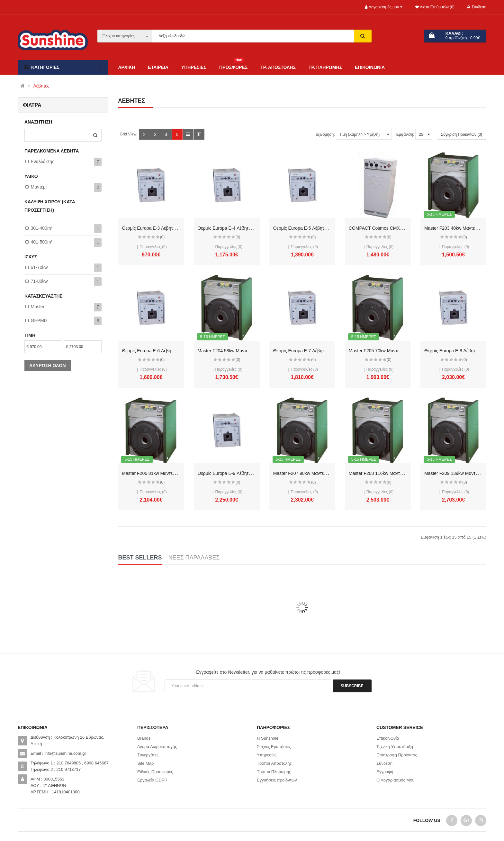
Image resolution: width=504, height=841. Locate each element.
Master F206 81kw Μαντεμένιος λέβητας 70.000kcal (173, 473)
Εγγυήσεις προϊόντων (277, 780)
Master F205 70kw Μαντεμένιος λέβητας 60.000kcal (400, 351)
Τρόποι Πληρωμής (274, 772)
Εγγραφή (385, 772)
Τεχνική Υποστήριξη (395, 747)
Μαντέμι (39, 187)
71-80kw (39, 281)
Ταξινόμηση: (324, 134)
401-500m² (42, 242)
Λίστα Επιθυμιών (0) (437, 7)
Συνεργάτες (148, 755)
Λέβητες (41, 86)
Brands (144, 738)
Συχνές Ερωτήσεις (274, 747)
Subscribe (352, 686)
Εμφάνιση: (405, 134)
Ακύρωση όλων (48, 365)
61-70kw (39, 267)
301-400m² (42, 228)
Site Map (145, 763)
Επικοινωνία (388, 738)
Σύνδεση (477, 7)
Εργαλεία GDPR (152, 780)
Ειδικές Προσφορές (155, 772)
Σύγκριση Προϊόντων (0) (462, 134)
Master (38, 307)
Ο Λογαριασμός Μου (396, 780)
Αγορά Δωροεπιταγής (157, 747)
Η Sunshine (268, 738)
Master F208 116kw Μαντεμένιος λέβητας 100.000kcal (403, 473)
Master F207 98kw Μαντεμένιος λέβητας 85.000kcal (325, 473)
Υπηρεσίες (267, 755)
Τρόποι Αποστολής (274, 763)
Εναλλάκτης (43, 162)
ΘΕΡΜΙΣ (40, 320)
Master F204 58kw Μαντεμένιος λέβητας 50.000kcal (249, 351)
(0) (162, 237)
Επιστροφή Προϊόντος (397, 755)
